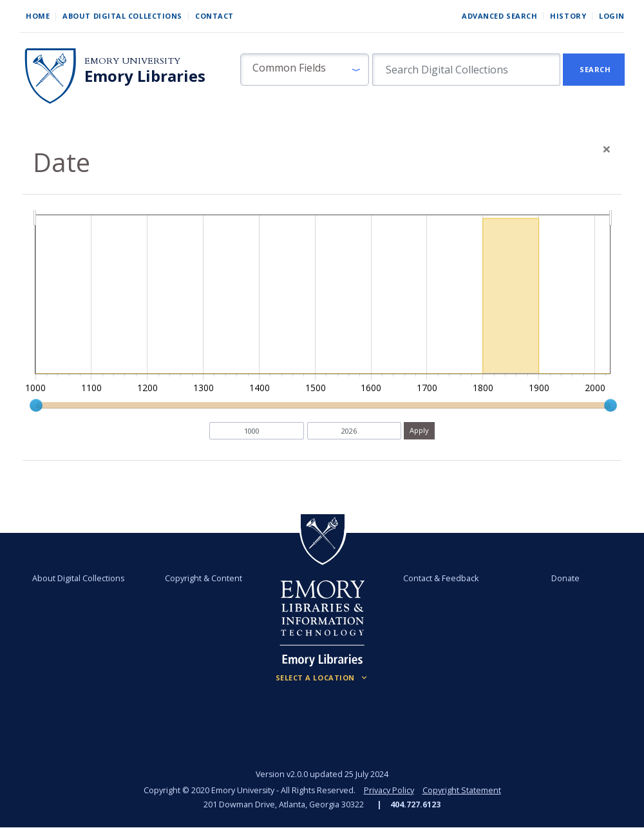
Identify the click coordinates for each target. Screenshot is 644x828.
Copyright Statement (462, 790)
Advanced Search (499, 16)
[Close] (607, 149)
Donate (565, 578)
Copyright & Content (204, 578)
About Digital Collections (122, 16)
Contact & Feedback (441, 578)
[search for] (466, 70)
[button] (305, 70)
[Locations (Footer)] (322, 678)
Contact (214, 16)
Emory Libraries (145, 76)
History (568, 16)
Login (612, 16)
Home (38, 16)
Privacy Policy (389, 790)
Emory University (132, 61)
